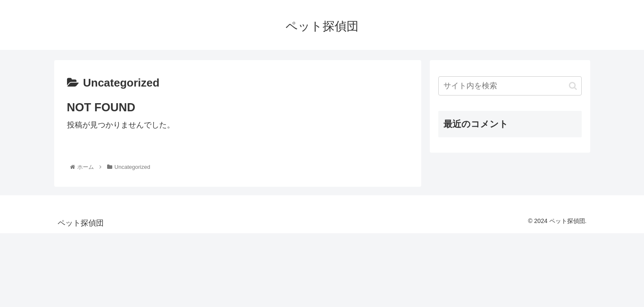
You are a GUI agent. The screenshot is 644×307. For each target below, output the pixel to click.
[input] (510, 86)
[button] (573, 86)
